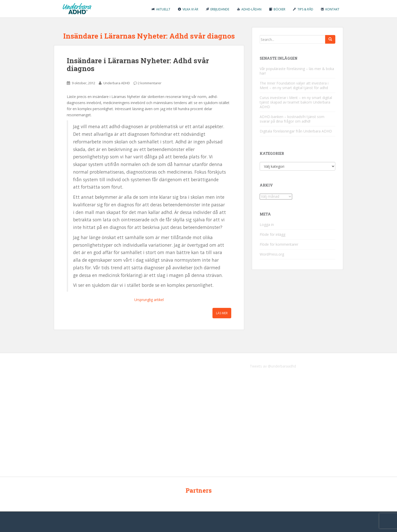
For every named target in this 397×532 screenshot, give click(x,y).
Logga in (267, 225)
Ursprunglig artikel (149, 300)
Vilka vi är (188, 9)
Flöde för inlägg (272, 234)
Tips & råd (303, 9)
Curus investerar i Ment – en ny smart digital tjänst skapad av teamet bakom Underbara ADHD (296, 102)
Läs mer (222, 313)
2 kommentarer (150, 83)
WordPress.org (272, 254)
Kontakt (330, 9)
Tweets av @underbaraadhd (273, 366)
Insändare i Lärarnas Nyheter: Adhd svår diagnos (138, 64)
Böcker (277, 9)
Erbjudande (218, 9)
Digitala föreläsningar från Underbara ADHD (296, 131)
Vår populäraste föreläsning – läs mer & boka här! (297, 71)
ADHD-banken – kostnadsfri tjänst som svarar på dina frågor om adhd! (292, 119)
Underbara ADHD (117, 83)
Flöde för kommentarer (279, 244)
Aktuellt (161, 9)
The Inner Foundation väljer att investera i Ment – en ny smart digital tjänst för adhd (294, 85)
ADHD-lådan (249, 9)
